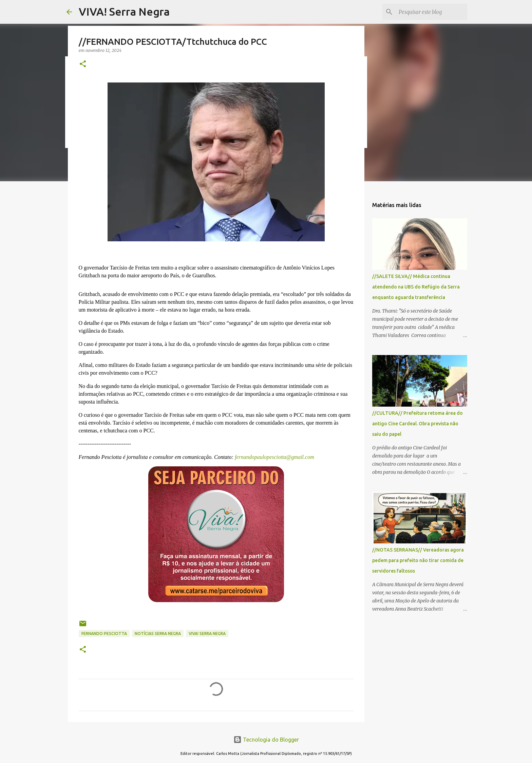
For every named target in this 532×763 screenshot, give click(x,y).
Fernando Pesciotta (104, 634)
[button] (83, 64)
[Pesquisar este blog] (432, 12)
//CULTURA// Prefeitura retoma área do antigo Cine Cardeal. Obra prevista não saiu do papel (417, 424)
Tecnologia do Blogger (266, 740)
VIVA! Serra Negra (124, 12)
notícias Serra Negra (158, 634)
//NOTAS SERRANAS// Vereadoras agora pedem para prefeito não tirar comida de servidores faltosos (418, 560)
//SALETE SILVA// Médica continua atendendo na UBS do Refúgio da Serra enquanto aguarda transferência (416, 287)
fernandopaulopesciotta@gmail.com (274, 457)
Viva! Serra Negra (207, 634)
